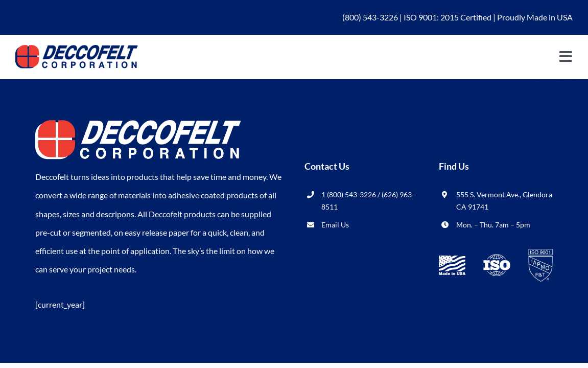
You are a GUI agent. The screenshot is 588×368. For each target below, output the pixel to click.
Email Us (335, 225)
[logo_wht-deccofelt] (138, 124)
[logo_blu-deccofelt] (77, 49)
